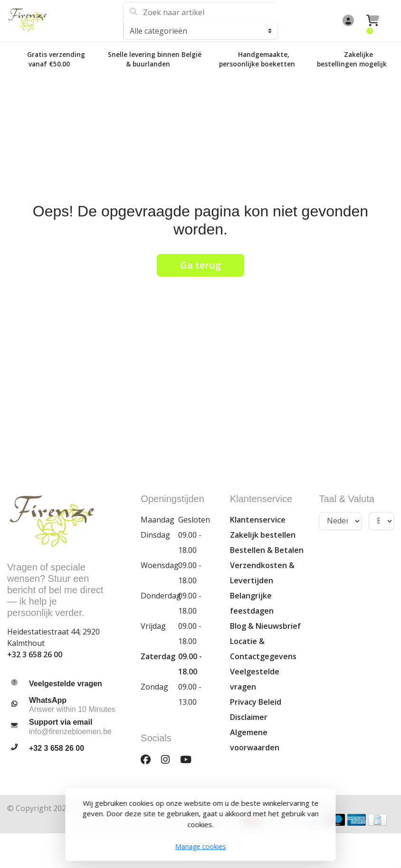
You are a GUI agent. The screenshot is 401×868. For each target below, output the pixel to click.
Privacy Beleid (256, 702)
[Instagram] (169, 760)
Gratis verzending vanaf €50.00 (56, 59)
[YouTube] (190, 760)
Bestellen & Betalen (267, 550)
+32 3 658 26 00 (35, 654)
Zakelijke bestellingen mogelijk (352, 59)
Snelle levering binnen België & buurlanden (155, 59)
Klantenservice (258, 520)
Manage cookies (201, 846)
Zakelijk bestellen (263, 535)
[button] (347, 21)
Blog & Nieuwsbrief (265, 626)
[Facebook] (149, 760)
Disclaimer (249, 717)
